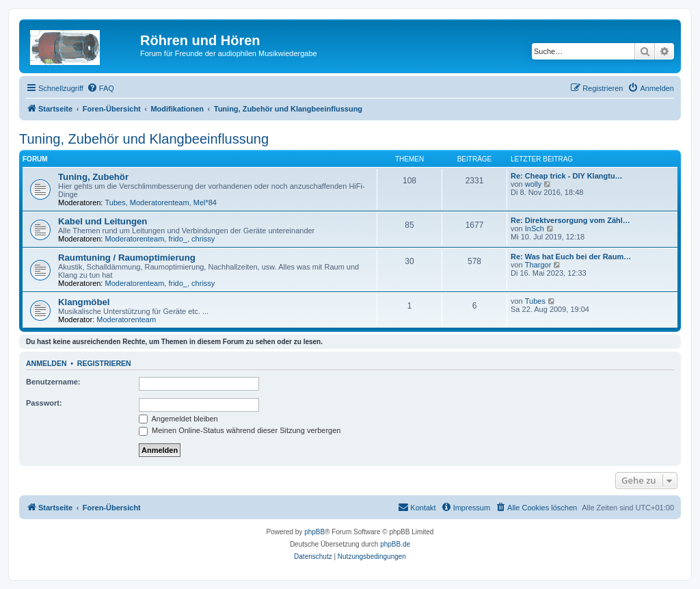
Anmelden (46, 363)
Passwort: (44, 403)
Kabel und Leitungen (103, 221)
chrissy (203, 239)
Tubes (116, 202)
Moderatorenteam (160, 202)
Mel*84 (205, 202)
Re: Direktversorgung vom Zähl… (570, 220)
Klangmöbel (84, 302)
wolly (533, 184)
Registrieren (104, 363)
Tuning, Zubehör (93, 177)
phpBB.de (395, 544)
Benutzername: (53, 382)
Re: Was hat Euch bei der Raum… (571, 257)
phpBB (314, 532)
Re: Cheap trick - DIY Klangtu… (567, 176)
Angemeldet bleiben (178, 419)
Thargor (538, 265)
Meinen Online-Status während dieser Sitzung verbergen (240, 430)
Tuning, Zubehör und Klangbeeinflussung (144, 139)
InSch (535, 228)
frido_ (178, 239)
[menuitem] (100, 88)
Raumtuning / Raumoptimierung (127, 258)
